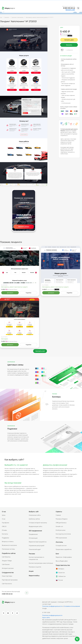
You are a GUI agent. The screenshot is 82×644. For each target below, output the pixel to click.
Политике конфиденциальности (52, 606)
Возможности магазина (9, 545)
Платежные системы (8, 549)
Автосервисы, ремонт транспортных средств (14, 287)
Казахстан (60, 573)
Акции (31, 571)
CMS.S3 (4, 526)
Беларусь (60, 569)
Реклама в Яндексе (62, 519)
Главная (58, 515)
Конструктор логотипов (63, 534)
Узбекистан (61, 576)
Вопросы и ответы (8, 542)
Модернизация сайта (35, 526)
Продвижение (33, 534)
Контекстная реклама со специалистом (36, 558)
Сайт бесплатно (7, 584)
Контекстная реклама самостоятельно (41, 563)
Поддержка (5, 538)
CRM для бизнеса (61, 523)
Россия (59, 580)
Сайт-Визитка (6, 557)
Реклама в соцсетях (35, 567)
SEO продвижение (35, 531)
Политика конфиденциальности (52, 615)
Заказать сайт (70, 10)
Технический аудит (35, 549)
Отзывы (4, 530)
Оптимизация (33, 538)
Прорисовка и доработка (64, 549)
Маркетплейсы (34, 576)
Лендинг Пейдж (7, 561)
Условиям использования (72, 606)
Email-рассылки (61, 530)
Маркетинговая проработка (38, 542)
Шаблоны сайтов (34, 519)
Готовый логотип (61, 546)
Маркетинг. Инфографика (64, 557)
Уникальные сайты (35, 515)
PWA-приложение (61, 538)
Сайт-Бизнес (6, 564)
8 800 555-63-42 (69, 8)
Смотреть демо (69, 40)
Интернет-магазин (8, 568)
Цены (4, 515)
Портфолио (6, 523)
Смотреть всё (40, 351)
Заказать (69, 45)
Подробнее (28, 293)
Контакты (5, 534)
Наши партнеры (7, 576)
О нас (4, 519)
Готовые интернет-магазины (38, 523)
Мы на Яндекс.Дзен (62, 561)
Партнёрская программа (10, 580)
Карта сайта (46, 618)
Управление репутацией (37, 546)
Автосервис (5, 339)
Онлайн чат (59, 526)
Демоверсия (10, 293)
